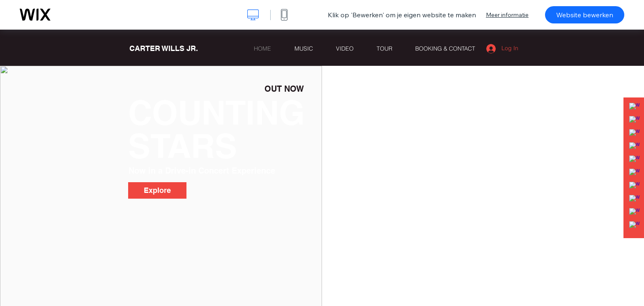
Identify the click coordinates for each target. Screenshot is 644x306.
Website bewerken (585, 15)
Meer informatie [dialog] (507, 15)
